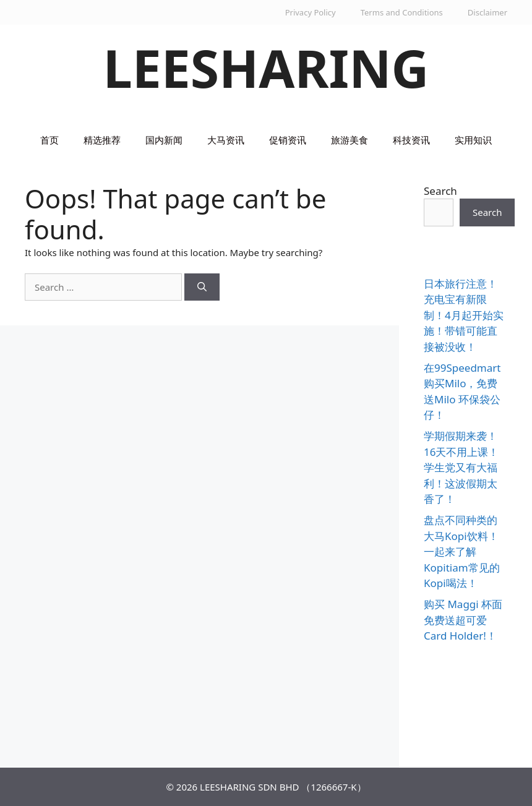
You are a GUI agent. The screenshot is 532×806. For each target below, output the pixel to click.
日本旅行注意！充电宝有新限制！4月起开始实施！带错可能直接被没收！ (464, 315)
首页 (49, 140)
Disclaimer (487, 12)
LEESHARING (266, 68)
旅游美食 (350, 140)
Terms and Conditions (402, 12)
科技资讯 (411, 140)
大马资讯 (226, 140)
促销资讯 (288, 140)
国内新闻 (164, 140)
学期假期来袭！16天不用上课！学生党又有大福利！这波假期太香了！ (461, 467)
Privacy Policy (311, 12)
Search (440, 191)
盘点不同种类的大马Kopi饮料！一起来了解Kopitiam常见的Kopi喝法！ (462, 551)
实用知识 (473, 140)
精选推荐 (102, 140)
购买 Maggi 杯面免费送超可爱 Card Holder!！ (463, 620)
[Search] (202, 287)
